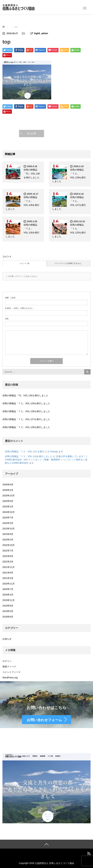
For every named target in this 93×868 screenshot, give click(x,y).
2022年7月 (8, 551)
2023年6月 (8, 534)
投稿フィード (9, 667)
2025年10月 (9, 496)
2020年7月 (8, 589)
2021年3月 (8, 578)
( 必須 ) (10, 298)
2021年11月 (9, 567)
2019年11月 (9, 600)
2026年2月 (8, 490)
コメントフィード (12, 672)
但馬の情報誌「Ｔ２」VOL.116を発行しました (29, 456)
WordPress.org (10, 678)
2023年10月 (9, 529)
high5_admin (41, 33)
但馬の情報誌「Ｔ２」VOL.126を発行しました (26, 427)
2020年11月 (9, 584)
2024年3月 (8, 523)
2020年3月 (8, 595)
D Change (53, 451)
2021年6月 (8, 573)
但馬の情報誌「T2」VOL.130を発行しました (32, 174)
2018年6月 (8, 617)
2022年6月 (8, 556)
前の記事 (32, 133)
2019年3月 (8, 611)
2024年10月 (9, 512)
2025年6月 (8, 501)
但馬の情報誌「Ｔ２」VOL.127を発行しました (26, 419)
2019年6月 (8, 606)
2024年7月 (8, 518)
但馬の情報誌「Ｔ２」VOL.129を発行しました (26, 403)
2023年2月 (8, 540)
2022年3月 (8, 562)
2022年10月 (9, 545)
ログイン (7, 661)
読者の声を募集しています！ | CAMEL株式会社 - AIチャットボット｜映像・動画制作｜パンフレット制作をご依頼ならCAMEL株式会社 (46, 460)
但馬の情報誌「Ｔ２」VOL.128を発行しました (26, 411)
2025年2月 (8, 507)
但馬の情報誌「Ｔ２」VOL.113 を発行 (24, 451)
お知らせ (7, 639)
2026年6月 (8, 485)
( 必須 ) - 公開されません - (19, 308)
